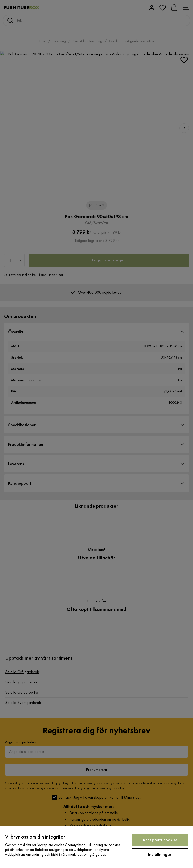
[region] (96, 847)
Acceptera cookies (160, 840)
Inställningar (160, 854)
